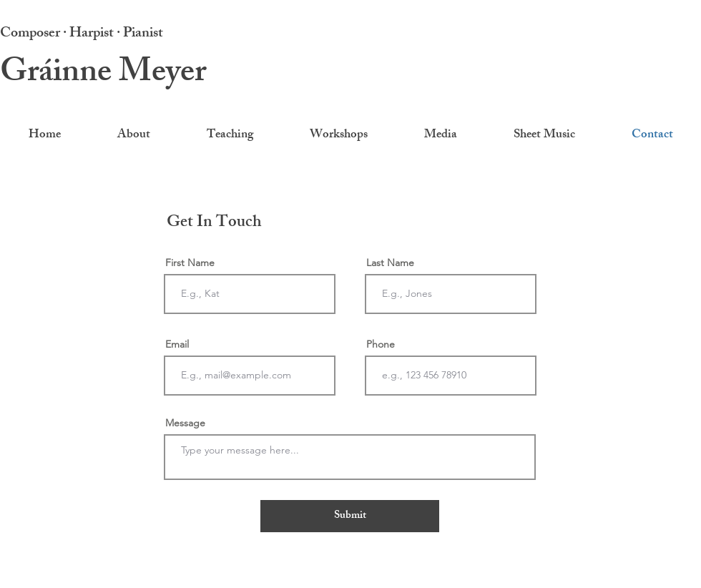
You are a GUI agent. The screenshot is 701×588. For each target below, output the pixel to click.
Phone (381, 344)
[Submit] (350, 516)
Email (177, 344)
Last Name (390, 263)
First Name (190, 263)
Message (185, 423)
